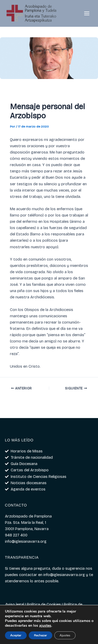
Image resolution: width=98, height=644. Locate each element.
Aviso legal (15, 604)
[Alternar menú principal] (87, 13)
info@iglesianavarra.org (64, 575)
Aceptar (16, 635)
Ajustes (65, 635)
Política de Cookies (44, 604)
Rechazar (41, 635)
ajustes (45, 626)
